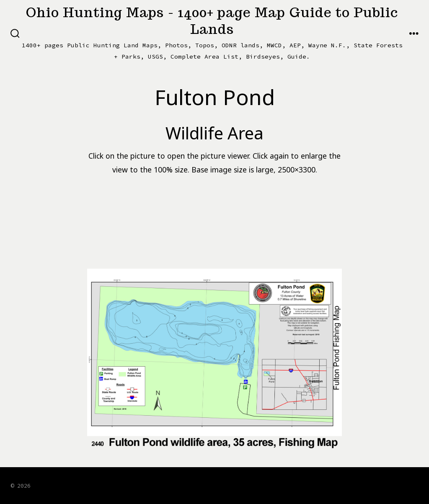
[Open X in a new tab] (347, 485)
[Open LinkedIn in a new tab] (390, 485)
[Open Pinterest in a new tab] (411, 485)
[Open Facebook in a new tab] (324, 485)
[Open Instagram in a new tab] (369, 485)
